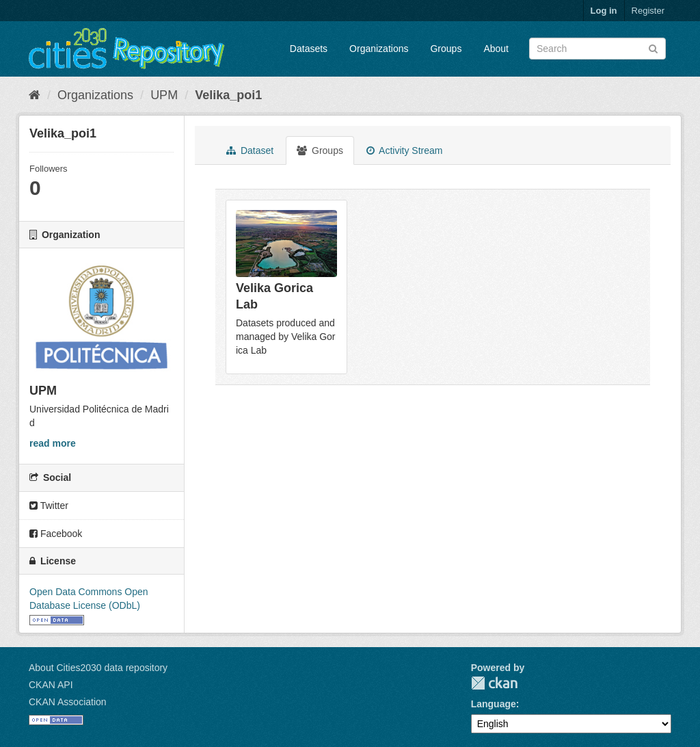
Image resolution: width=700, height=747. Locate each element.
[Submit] (653, 48)
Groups (446, 49)
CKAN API (51, 685)
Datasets (309, 49)
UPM (164, 95)
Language (494, 704)
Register (648, 11)
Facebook (56, 534)
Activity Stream (404, 150)
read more (53, 443)
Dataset (250, 150)
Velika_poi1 (228, 95)
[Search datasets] (597, 49)
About (496, 49)
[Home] (35, 95)
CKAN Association (68, 702)
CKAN (494, 683)
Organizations (379, 49)
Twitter (49, 506)
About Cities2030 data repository (98, 668)
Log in (604, 11)
